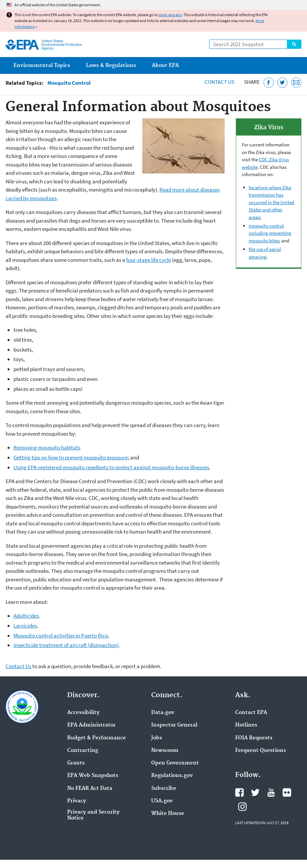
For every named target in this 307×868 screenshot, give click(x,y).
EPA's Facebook (239, 792)
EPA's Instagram (242, 807)
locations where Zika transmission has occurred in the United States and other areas (271, 202)
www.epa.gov (170, 15)
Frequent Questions (261, 751)
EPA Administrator (91, 725)
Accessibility (83, 713)
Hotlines (246, 725)
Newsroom (165, 751)
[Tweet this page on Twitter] (282, 83)
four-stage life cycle (149, 260)
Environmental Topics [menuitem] (42, 65)
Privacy (77, 801)
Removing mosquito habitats (47, 448)
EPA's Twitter (255, 792)
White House (168, 814)
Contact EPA (251, 713)
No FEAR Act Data (90, 789)
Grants (76, 763)
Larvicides (25, 626)
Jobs (157, 738)
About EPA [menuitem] (165, 65)
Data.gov (163, 713)
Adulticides (26, 616)
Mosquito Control (69, 83)
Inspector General (174, 725)
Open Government (175, 763)
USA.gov (162, 801)
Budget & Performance (97, 738)
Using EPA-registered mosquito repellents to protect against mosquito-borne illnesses (111, 467)
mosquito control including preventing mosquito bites (270, 233)
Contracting (83, 751)
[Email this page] (296, 83)
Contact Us (220, 82)
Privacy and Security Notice (93, 815)
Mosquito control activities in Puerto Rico (61, 635)
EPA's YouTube (271, 792)
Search (294, 44)
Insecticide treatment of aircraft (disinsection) (66, 645)
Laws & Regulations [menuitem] (111, 65)
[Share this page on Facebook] (269, 83)
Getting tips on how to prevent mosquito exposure (71, 457)
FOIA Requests (254, 738)
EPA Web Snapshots (93, 776)
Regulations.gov (172, 776)
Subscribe (164, 789)
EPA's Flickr (287, 792)
